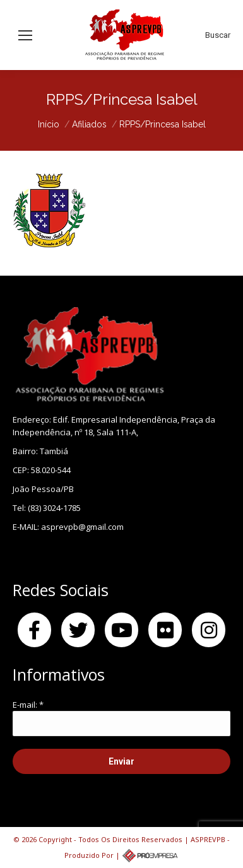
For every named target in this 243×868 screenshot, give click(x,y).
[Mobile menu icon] (25, 35)
